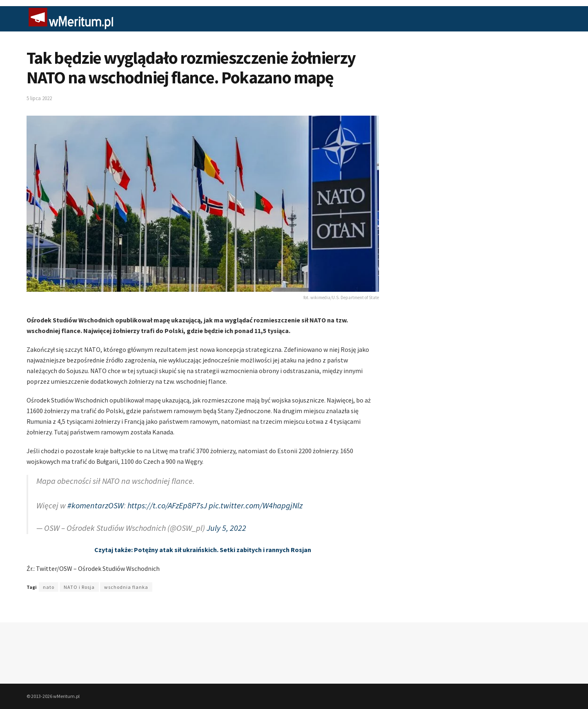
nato (49, 587)
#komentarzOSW (96, 505)
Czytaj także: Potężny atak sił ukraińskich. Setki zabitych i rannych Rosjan (203, 550)
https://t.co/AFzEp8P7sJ (167, 505)
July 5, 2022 (226, 528)
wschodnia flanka (126, 587)
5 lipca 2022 (39, 98)
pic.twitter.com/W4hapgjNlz (256, 505)
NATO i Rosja (79, 587)
